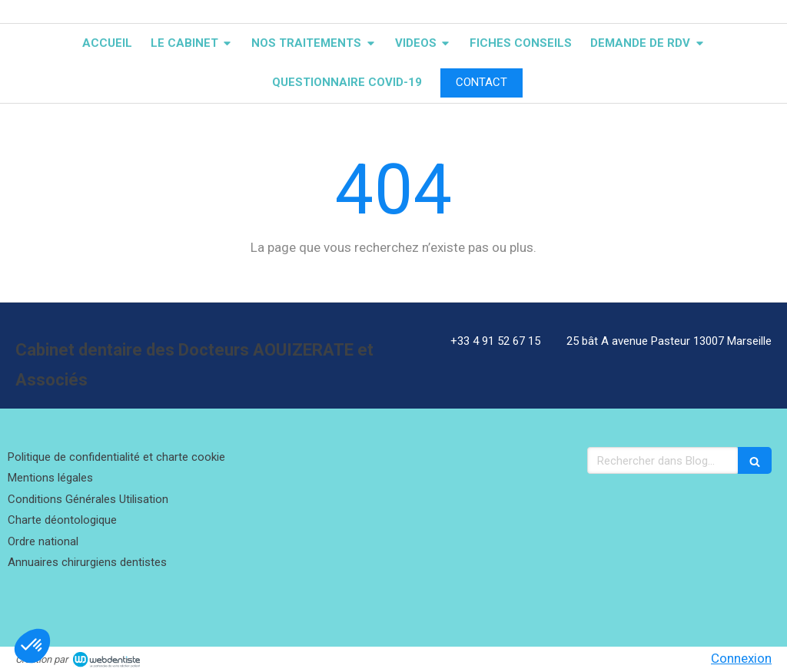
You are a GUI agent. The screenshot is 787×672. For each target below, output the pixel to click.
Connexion (741, 658)
